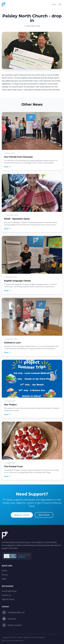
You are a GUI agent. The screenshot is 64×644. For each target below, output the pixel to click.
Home (4, 571)
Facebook (9, 619)
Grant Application (9, 591)
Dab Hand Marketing (15, 641)
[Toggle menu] (57, 5)
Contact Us (6, 595)
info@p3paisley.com (13, 612)
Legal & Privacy (8, 599)
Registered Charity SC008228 (34, 637)
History (5, 575)
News (4, 579)
